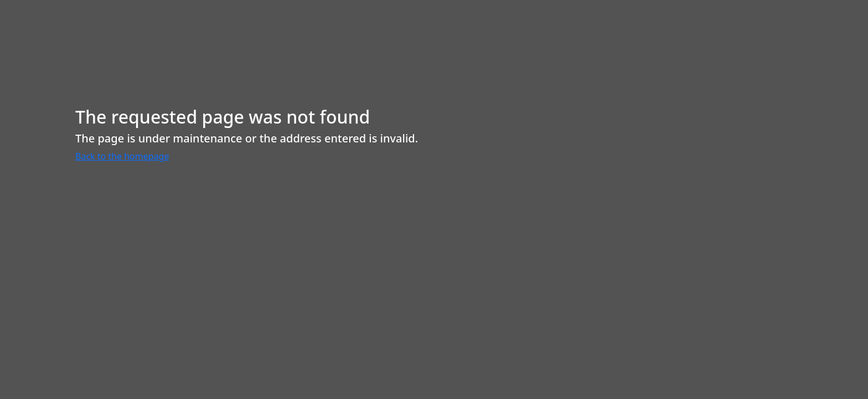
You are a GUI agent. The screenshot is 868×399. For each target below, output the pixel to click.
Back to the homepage (122, 156)
